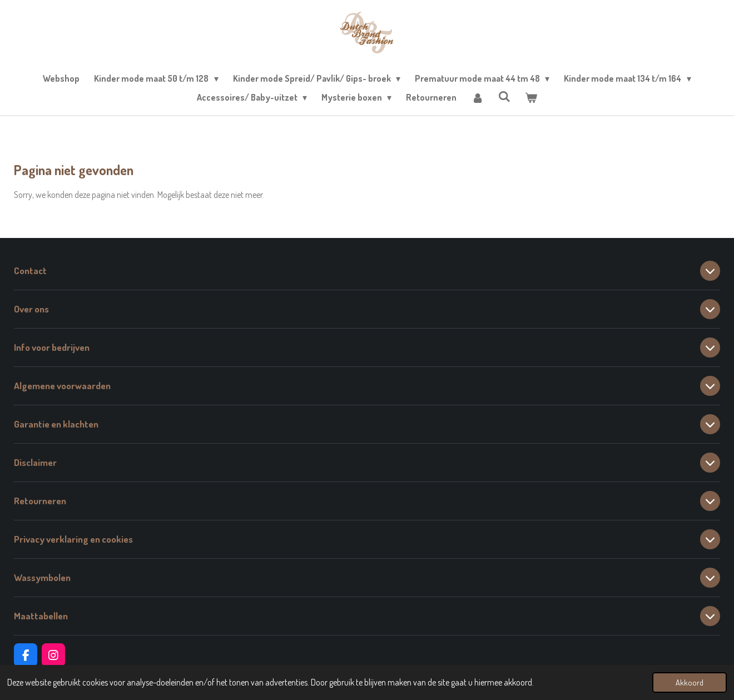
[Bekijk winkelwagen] (531, 97)
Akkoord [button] (690, 682)
